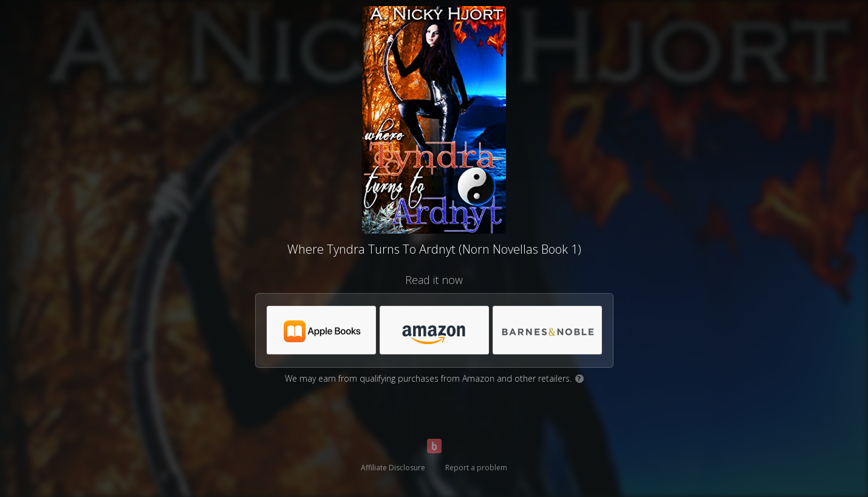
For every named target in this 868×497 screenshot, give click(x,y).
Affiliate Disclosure (393, 468)
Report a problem (476, 468)
